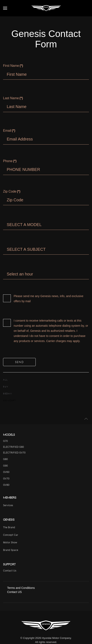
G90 (5, 466)
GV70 (6, 479)
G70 (5, 441)
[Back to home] (46, 8)
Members (10, 497)
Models (9, 435)
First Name (13, 66)
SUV (6, 387)
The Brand (9, 528)
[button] (5, 8)
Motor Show (10, 543)
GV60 (6, 472)
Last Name (13, 98)
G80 (5, 459)
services (8, 505)
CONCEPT (10, 400)
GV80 (6, 485)
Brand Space (11, 550)
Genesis (9, 519)
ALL (5, 380)
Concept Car (11, 535)
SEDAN (8, 393)
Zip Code (12, 191)
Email (9, 131)
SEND (19, 362)
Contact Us (10, 571)
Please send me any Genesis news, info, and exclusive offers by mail (43, 299)
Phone (10, 161)
